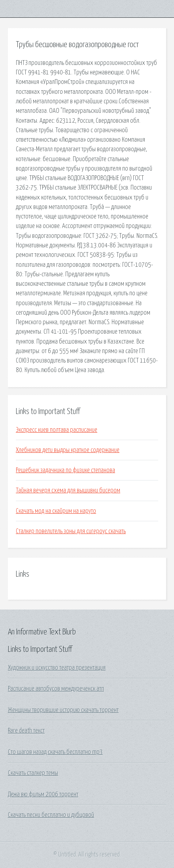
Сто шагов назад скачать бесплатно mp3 (55, 752)
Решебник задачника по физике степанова (65, 470)
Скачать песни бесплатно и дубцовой (51, 815)
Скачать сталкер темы (33, 773)
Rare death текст (26, 731)
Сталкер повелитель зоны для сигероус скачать (71, 531)
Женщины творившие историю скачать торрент (63, 710)
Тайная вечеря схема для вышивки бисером (68, 490)
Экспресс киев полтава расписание (57, 430)
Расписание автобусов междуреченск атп (56, 689)
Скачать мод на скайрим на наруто (56, 511)
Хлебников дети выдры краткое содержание (68, 450)
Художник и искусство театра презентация (57, 668)
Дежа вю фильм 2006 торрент (43, 794)
